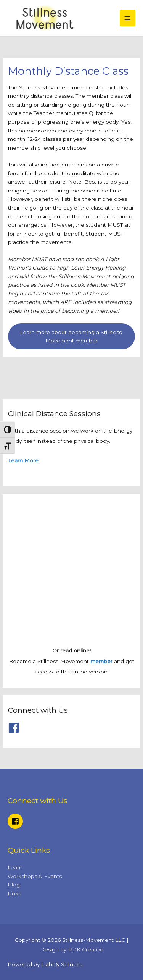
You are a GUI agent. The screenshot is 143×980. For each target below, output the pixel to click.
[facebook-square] (16, 821)
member (101, 661)
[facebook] (15, 728)
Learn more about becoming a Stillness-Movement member (72, 337)
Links (14, 893)
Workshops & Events (35, 876)
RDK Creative (86, 949)
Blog (14, 885)
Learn (15, 867)
